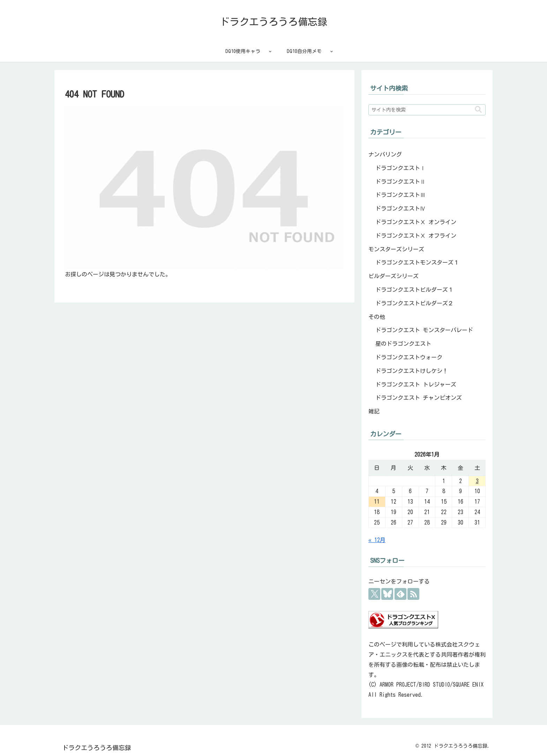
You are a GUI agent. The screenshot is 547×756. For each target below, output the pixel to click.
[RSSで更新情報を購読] (413, 594)
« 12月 (377, 540)
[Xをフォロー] (374, 594)
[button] (478, 110)
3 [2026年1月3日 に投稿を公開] (477, 481)
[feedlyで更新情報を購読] (400, 594)
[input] (427, 110)
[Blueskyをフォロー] (387, 594)
